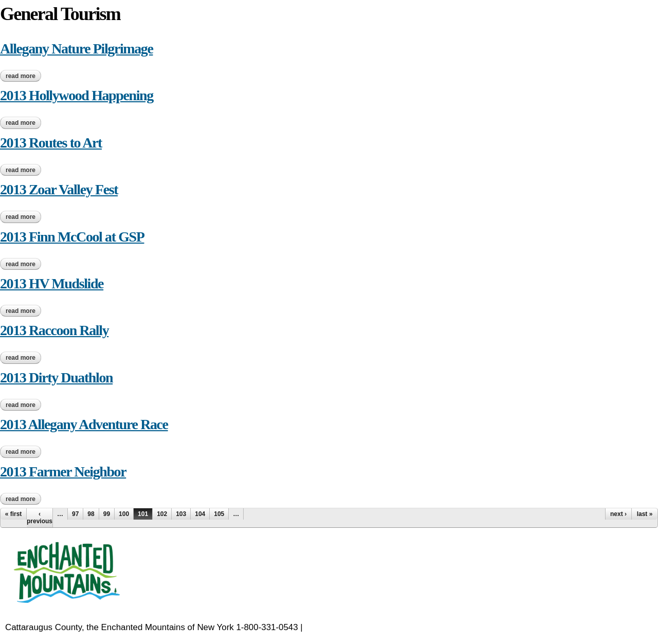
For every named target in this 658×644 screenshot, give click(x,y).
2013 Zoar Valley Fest (59, 189)
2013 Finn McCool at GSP (72, 237)
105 (219, 514)
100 (124, 514)
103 (181, 514)
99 (107, 514)
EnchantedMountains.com (355, 627)
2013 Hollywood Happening (77, 95)
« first (14, 514)
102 (162, 514)
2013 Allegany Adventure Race (84, 424)
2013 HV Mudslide (52, 283)
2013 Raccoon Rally (54, 330)
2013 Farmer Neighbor (63, 472)
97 (75, 514)
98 (91, 514)
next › (618, 514)
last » (645, 514)
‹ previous (40, 518)
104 (200, 514)
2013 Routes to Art (51, 143)
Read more (23, 76)
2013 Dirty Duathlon (56, 378)
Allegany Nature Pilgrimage (76, 49)
